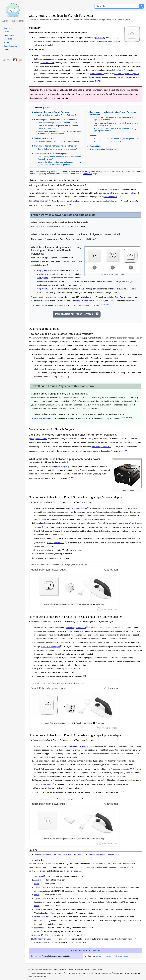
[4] (42, 527)
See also (93, 135)
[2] (61, 55)
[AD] (99, 81)
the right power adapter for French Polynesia (64, 41)
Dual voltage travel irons (44, 138)
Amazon (38, 880)
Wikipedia (39, 876)
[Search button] (142, 6)
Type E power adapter (124, 297)
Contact (63, 970)
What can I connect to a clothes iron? (109, 142)
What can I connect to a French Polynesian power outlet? (117, 138)
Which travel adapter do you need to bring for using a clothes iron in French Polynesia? (60, 133)
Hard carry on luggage (44, 939)
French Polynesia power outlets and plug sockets (55, 120)
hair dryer (110, 956)
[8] (131, 768)
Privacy (87, 970)
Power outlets (9, 35)
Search (6, 32)
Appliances (8, 39)
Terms (94, 970)
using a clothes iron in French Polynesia (92, 301)
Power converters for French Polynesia (51, 154)
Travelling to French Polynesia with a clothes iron (55, 146)
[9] (96, 81)
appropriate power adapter (126, 193)
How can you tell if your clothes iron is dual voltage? (59, 141)
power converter (47, 63)
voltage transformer (39, 439)
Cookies (71, 970)
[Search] (117, 6)
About (56, 970)
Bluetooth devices (10, 46)
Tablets (6, 50)
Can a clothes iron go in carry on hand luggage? (58, 149)
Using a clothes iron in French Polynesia (52, 112)
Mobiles (6, 42)
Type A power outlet (43, 784)
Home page (8, 28)
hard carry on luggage (40, 418)
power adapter (62, 466)
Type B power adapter (44, 887)
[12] (124, 418)
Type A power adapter (120, 769)
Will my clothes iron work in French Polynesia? (57, 115)
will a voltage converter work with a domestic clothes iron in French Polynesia (102, 201)
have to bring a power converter (85, 305)
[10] (97, 238)
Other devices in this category (103, 149)
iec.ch (37, 884)
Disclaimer (79, 970)
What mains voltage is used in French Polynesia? (58, 123)
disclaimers (88, 174)
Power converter (41, 917)
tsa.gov (37, 935)
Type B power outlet (55, 543)
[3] (66, 542)
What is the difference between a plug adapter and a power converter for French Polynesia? (59, 163)
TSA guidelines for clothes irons (59, 397)
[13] (127, 418)
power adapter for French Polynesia (104, 55)
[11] (104, 304)
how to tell (100, 38)
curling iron (100, 956)
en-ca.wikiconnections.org (43, 970)
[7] (53, 784)
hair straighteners (121, 956)
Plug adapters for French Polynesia (74, 314)
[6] (101, 304)
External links (96, 146)
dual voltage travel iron (50, 55)
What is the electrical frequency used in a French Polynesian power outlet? (58, 127)
